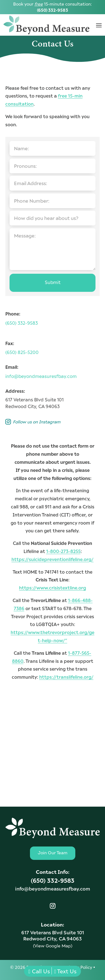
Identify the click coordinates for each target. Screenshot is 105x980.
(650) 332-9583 (53, 10)
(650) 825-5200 (22, 352)
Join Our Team (53, 853)
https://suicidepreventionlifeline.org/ (53, 559)
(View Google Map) (53, 946)
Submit (53, 282)
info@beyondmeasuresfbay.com (41, 376)
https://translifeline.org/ (66, 677)
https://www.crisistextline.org (53, 588)
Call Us (39, 971)
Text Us (66, 971)
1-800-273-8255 (63, 551)
